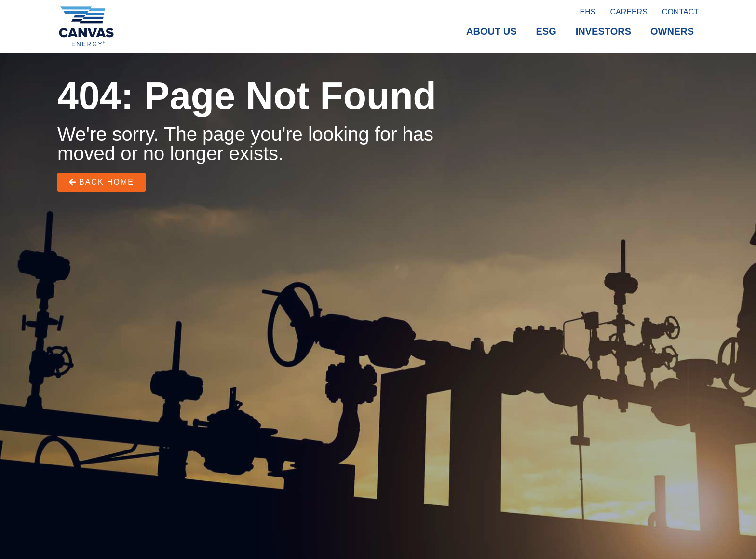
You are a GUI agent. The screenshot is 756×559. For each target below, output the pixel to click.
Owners (672, 31)
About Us (491, 31)
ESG (546, 31)
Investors (603, 31)
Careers (628, 12)
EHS (588, 12)
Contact (680, 12)
